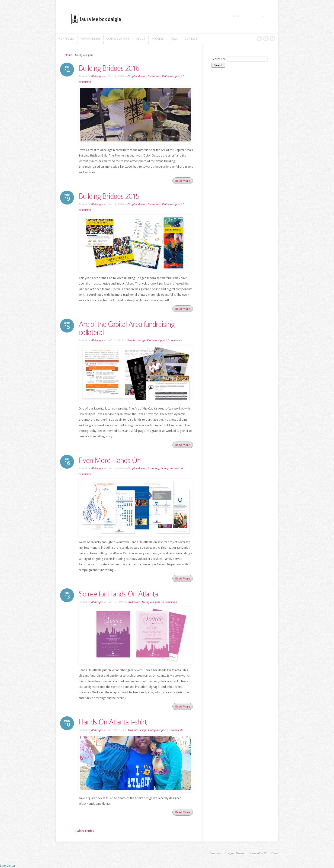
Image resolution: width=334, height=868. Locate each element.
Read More (183, 181)
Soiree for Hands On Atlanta (118, 594)
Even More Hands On (110, 460)
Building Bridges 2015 (109, 196)
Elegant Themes (236, 853)
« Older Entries (84, 831)
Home (68, 55)
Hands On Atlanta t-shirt (113, 722)
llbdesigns (97, 76)
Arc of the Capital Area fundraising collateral (127, 328)
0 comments (175, 340)
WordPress (271, 853)
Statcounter (8, 866)
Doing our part (171, 76)
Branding (153, 468)
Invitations (154, 76)
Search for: (219, 59)
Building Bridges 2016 (109, 68)
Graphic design (137, 76)
